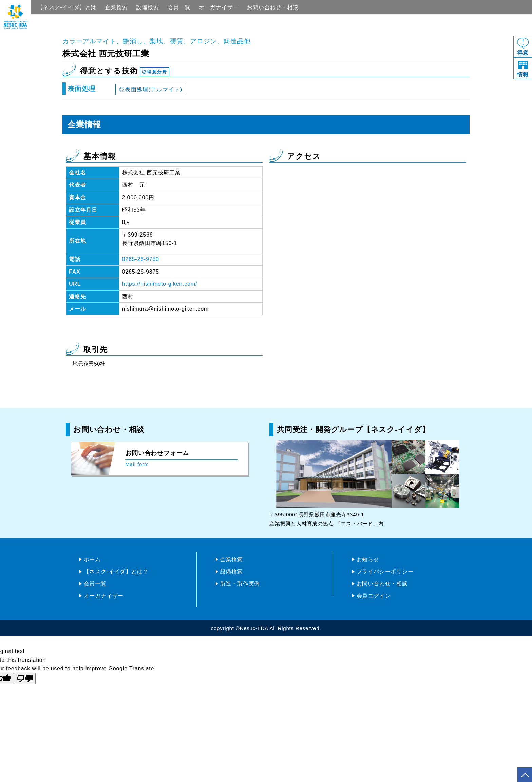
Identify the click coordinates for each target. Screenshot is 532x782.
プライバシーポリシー (385, 571)
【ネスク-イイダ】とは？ (116, 571)
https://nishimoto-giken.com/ (160, 284)
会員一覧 (179, 7)
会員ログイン (374, 596)
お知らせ (368, 560)
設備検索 (147, 7)
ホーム (92, 560)
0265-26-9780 (141, 259)
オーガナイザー (219, 7)
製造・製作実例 (240, 584)
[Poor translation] (25, 679)
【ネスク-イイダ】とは (67, 7)
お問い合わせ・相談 (273, 7)
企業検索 (116, 7)
